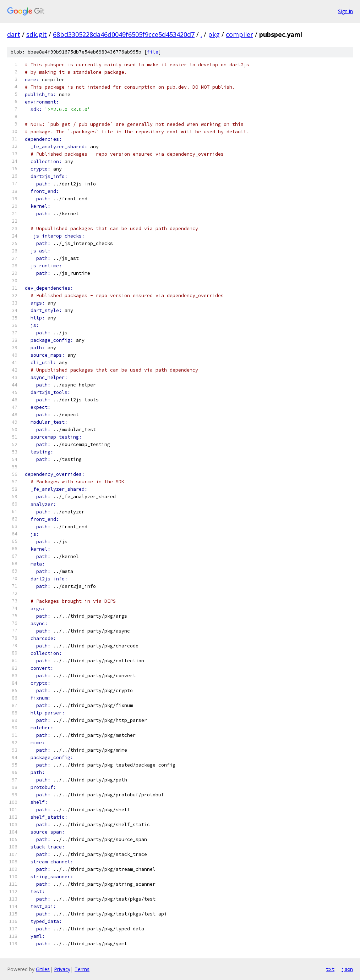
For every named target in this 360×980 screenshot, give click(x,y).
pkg (214, 34)
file (153, 52)
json (347, 969)
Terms (82, 969)
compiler (239, 34)
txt (330, 969)
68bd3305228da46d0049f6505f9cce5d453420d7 (124, 34)
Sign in (345, 11)
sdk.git (37, 34)
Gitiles (43, 969)
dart (14, 34)
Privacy (62, 969)
